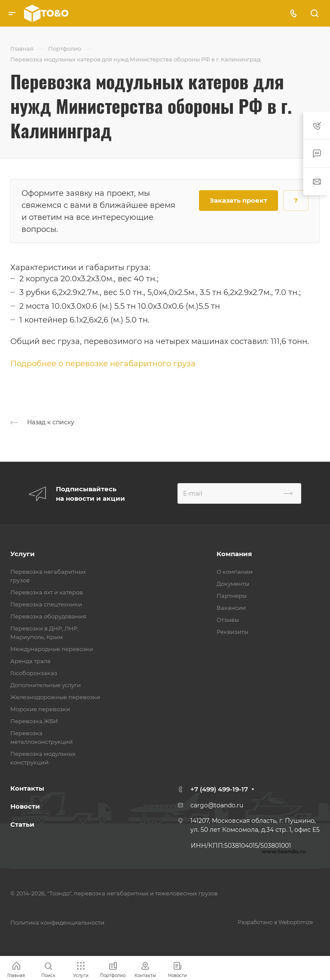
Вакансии (231, 608)
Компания (234, 554)
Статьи (22, 824)
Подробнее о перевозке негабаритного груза (103, 364)
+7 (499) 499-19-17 (219, 789)
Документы (233, 584)
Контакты (27, 788)
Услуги (23, 554)
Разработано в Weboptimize (275, 922)
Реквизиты (232, 632)
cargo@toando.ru (217, 805)
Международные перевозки (52, 649)
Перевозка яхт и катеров (47, 592)
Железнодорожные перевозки (55, 697)
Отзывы (228, 620)
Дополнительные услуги (46, 685)
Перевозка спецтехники (46, 604)
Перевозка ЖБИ (34, 721)
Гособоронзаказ (34, 673)
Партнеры (232, 596)
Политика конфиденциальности (57, 922)
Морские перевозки (40, 709)
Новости (25, 806)
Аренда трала (31, 661)
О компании (235, 572)
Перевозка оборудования (48, 616)
